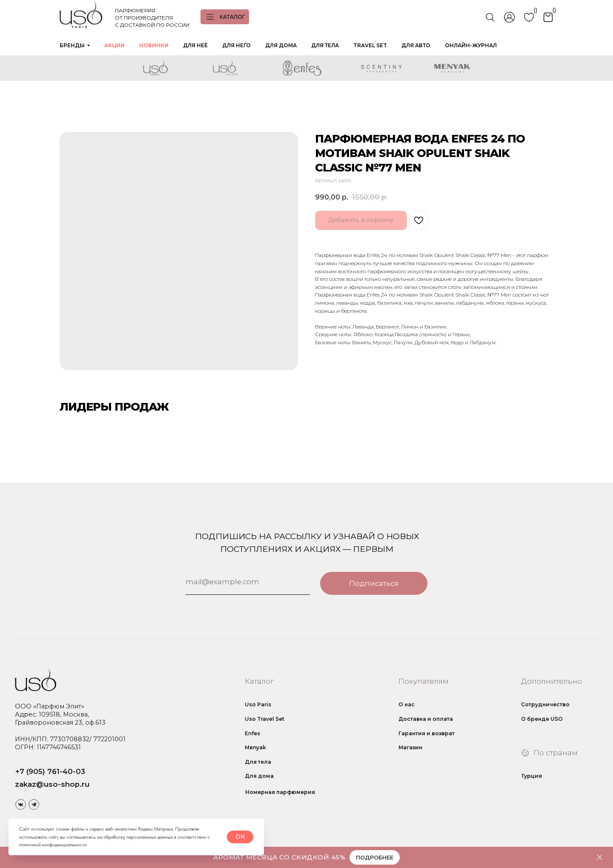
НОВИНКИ (154, 45)
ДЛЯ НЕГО (236, 45)
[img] (21, 804)
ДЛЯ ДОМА (281, 45)
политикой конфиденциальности (53, 845)
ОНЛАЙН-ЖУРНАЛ (471, 45)
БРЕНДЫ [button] (72, 45)
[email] (248, 582)
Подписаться (374, 583)
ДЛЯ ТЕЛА (325, 45)
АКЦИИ (115, 45)
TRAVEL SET (370, 45)
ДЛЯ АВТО (416, 45)
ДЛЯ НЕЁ (195, 45)
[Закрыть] (600, 858)
